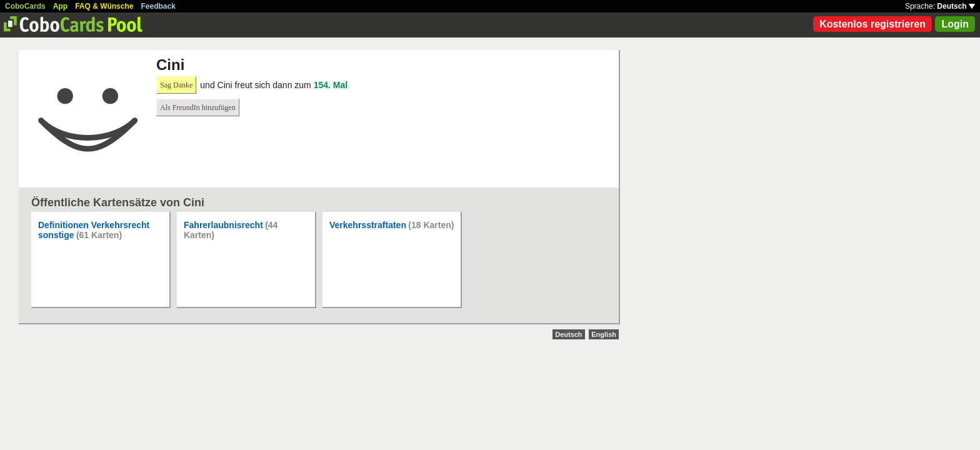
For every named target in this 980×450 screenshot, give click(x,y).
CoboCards (25, 6)
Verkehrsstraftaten (368, 225)
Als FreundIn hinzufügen (198, 107)
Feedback (158, 6)
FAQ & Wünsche (104, 6)
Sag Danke (176, 85)
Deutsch (956, 6)
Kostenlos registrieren (872, 24)
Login (955, 24)
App (60, 6)
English (604, 334)
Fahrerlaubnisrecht (223, 225)
